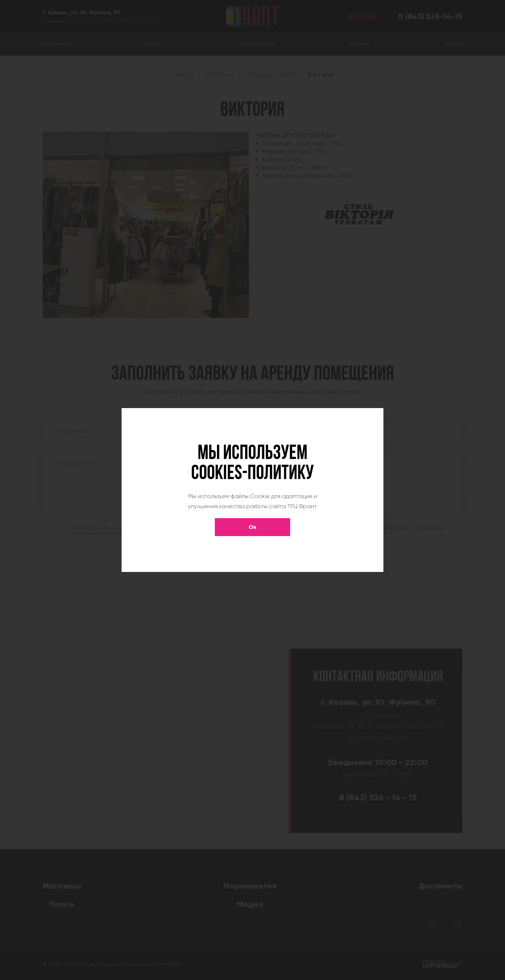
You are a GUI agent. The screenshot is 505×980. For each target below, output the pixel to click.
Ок (252, 527)
